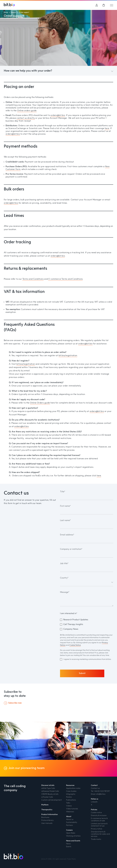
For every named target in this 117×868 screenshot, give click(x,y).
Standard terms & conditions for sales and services (100, 834)
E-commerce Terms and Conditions (65, 279)
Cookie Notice (75, 645)
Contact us (95, 788)
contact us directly (26, 118)
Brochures (45, 817)
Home (6, 12)
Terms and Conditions (33, 279)
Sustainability (72, 822)
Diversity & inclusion (99, 816)
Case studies (71, 791)
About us (70, 819)
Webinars (70, 812)
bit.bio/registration (68, 356)
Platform (45, 805)
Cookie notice (96, 813)
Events (69, 847)
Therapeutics (47, 810)
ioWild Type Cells (48, 788)
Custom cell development (52, 800)
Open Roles (71, 833)
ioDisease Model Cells (50, 791)
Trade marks (96, 839)
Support (13, 12)
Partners (70, 825)
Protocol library (47, 820)
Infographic (71, 794)
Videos (69, 806)
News (68, 844)
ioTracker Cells (47, 797)
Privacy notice (97, 829)
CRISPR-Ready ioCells (50, 794)
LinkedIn (94, 802)
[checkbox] (87, 624)
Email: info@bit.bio (98, 794)
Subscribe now (15, 703)
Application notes (73, 788)
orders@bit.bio (58, 115)
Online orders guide (27, 111)
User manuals (47, 823)
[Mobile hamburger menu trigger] (112, 5)
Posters (69, 797)
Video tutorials (72, 809)
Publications (71, 800)
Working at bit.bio (73, 836)
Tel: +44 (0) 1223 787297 (100, 791)
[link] (104, 5)
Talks (68, 803)
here (107, 129)
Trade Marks (71, 859)
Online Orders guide (40, 403)
